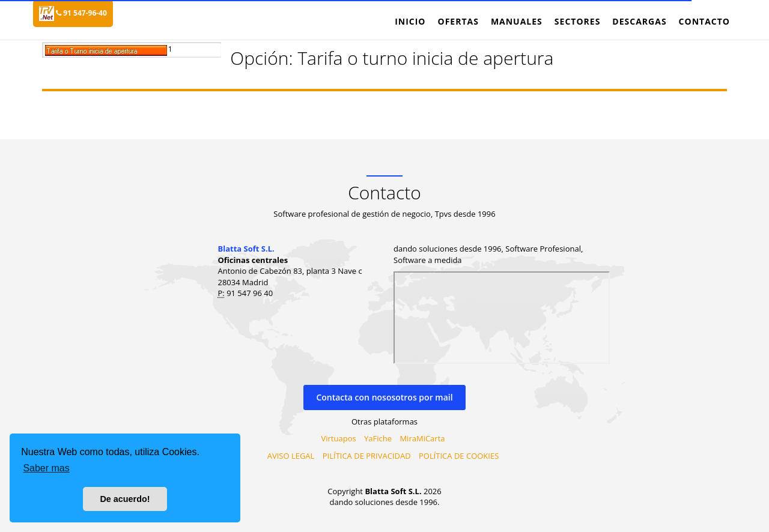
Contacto (704, 21)
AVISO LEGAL (291, 456)
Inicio (410, 21)
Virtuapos (339, 438)
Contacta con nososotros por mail (384, 397)
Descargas (639, 21)
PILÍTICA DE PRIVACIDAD (367, 456)
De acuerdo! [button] (125, 499)
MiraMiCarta (422, 438)
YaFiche (378, 438)
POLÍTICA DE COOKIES (459, 456)
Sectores (578, 21)
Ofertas (458, 21)
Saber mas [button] (46, 468)
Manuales (517, 21)
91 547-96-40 (81, 13)
